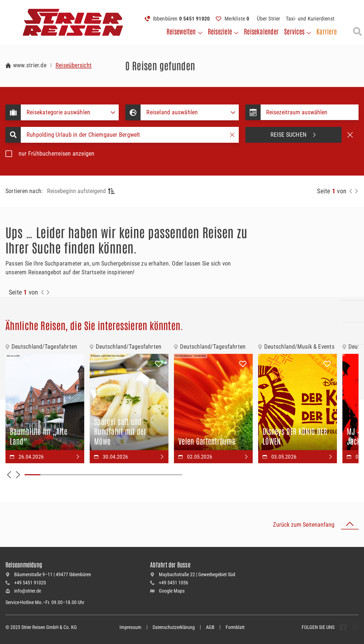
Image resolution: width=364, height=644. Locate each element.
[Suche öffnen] (357, 31)
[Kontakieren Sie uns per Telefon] (353, 289)
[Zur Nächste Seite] (48, 292)
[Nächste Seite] (356, 191)
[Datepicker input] (310, 112)
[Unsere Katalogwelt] (353, 334)
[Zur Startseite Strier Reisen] (26, 65)
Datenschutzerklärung (174, 627)
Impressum (130, 627)
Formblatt (235, 627)
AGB (210, 627)
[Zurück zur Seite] (351, 191)
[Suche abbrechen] (350, 135)
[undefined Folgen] (343, 627)
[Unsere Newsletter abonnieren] (353, 356)
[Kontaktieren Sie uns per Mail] (353, 311)
